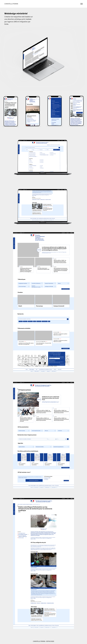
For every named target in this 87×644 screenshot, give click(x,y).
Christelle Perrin (11, 4)
